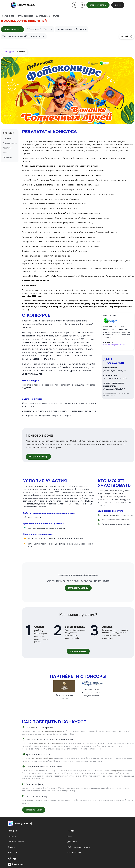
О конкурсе (9, 52)
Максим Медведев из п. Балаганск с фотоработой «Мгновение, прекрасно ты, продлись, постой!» (68, 194)
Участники (7, 148)
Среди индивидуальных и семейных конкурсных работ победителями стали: (60, 166)
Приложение (16, 864)
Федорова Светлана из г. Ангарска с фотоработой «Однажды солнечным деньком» (61, 242)
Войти (118, 5)
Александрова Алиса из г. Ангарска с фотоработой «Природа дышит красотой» (59, 237)
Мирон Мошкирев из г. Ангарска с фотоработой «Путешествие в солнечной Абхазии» (63, 227)
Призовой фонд (10, 143)
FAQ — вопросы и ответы (79, 847)
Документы (72, 842)
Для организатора (16, 842)
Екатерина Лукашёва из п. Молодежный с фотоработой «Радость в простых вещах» (61, 185)
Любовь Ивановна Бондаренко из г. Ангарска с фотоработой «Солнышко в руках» (61, 246)
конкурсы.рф (26, 5)
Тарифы (71, 831)
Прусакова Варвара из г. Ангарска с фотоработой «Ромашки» (51, 199)
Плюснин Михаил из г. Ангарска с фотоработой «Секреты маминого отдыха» (58, 190)
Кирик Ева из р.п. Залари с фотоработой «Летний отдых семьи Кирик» (55, 204)
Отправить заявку (98, 5)
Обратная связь (75, 852)
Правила (21, 52)
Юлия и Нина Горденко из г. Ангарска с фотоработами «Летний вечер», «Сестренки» (62, 175)
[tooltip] (122, 37)
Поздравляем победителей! (36, 281)
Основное (7, 138)
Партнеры (7, 157)
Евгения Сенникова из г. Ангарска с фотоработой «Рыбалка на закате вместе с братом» (63, 171)
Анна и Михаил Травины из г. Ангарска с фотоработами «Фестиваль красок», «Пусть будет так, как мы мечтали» (74, 180)
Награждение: (29, 285)
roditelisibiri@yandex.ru (114, 345)
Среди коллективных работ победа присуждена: (46, 256)
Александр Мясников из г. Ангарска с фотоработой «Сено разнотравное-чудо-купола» (63, 213)
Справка (12, 847)
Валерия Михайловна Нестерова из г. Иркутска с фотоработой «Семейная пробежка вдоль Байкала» (69, 232)
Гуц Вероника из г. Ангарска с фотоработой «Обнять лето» (50, 209)
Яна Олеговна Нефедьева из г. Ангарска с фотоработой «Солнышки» (54, 251)
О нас (70, 836)
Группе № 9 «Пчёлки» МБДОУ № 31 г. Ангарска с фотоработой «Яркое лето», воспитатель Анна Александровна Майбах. (78, 276)
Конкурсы (12, 831)
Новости (12, 836)
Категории (13, 852)
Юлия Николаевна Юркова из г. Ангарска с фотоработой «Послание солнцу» (58, 223)
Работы (6, 153)
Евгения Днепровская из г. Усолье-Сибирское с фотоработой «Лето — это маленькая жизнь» (66, 218)
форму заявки (98, 788)
